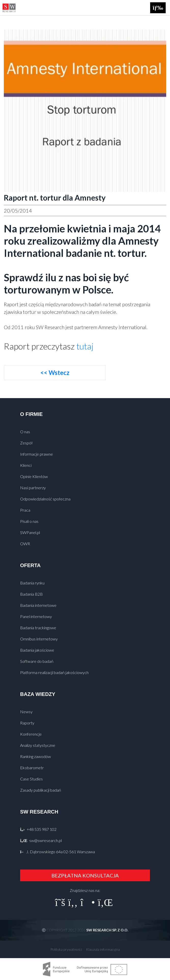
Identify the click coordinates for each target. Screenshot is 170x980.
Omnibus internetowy (39, 639)
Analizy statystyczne (38, 745)
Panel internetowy (36, 616)
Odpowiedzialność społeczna (45, 499)
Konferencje (31, 734)
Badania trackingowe (38, 628)
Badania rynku (32, 583)
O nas (25, 432)
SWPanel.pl (30, 532)
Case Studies (31, 779)
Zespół (26, 443)
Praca (25, 510)
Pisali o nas (29, 521)
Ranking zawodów (36, 756)
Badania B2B (31, 594)
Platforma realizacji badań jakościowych (54, 672)
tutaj (85, 346)
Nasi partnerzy (33, 488)
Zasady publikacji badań (41, 790)
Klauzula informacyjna (103, 949)
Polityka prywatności (66, 949)
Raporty (27, 723)
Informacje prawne (37, 454)
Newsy (26, 712)
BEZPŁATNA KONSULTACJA (85, 875)
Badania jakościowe (37, 650)
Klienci (26, 465)
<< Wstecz (55, 373)
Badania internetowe (38, 605)
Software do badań (37, 661)
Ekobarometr (32, 768)
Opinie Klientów (34, 476)
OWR (25, 544)
